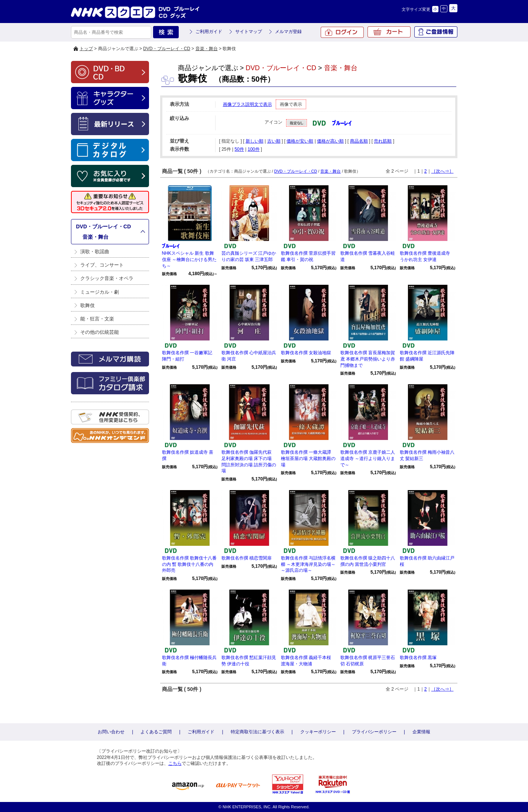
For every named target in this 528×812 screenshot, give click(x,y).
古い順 (274, 141)
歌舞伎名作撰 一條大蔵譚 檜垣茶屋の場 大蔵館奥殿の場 (308, 459)
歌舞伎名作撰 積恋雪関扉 (247, 558)
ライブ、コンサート (102, 265)
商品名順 (359, 141)
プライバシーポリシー (374, 732)
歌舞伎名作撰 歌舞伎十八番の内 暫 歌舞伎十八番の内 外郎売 (189, 564)
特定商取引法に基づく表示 (257, 732)
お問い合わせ (111, 732)
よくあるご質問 (156, 732)
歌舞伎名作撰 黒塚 (418, 658)
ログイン (342, 32)
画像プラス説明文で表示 (247, 104)
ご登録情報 (436, 32)
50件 (239, 149)
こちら (175, 763)
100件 (253, 149)
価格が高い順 (330, 141)
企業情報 (421, 732)
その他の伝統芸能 (100, 332)
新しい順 (255, 141)
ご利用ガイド (209, 32)
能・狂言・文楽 (97, 319)
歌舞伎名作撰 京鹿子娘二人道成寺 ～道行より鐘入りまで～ (368, 459)
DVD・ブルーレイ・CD (167, 49)
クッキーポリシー (318, 732)
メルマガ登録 (288, 32)
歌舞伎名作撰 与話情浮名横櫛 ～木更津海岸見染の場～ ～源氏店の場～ (308, 564)
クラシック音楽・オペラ (107, 278)
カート (389, 32)
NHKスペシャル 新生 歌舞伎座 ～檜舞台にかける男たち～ (189, 260)
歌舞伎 (88, 305)
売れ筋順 (383, 141)
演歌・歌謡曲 (95, 252)
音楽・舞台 (207, 49)
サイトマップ (249, 32)
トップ (86, 49)
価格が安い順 (300, 141)
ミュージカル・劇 (100, 292)
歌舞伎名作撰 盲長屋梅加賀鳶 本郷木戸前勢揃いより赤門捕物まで (368, 359)
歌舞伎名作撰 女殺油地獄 (306, 353)
